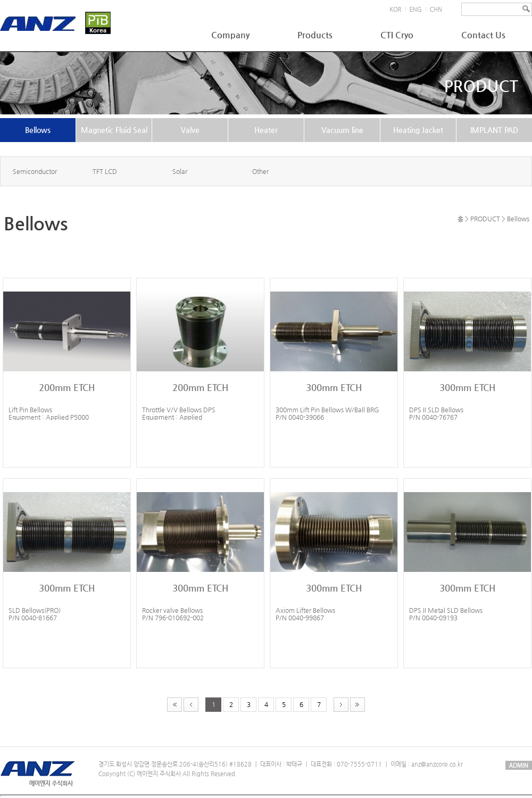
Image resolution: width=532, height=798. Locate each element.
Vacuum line (342, 130)
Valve (190, 130)
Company (230, 35)
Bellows (38, 130)
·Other (260, 171)
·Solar (179, 171)
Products (315, 35)
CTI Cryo (397, 35)
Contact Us (483, 35)
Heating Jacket (418, 130)
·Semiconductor (34, 171)
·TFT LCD (104, 171)
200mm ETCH (67, 387)
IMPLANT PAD (494, 130)
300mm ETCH (334, 387)
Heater (266, 130)
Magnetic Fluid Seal (114, 130)
